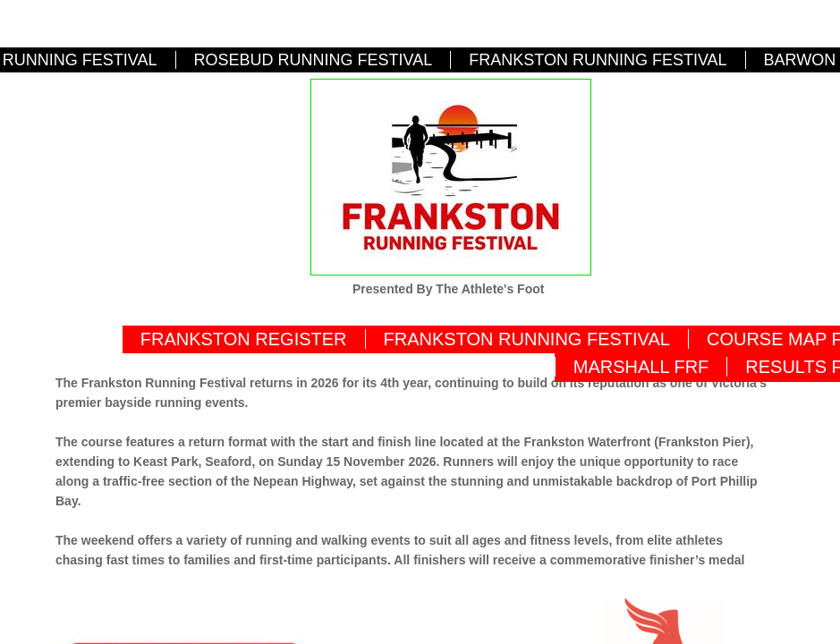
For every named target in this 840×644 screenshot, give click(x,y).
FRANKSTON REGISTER (244, 339)
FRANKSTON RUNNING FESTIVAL (598, 60)
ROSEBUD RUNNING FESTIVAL (314, 60)
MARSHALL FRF (641, 367)
